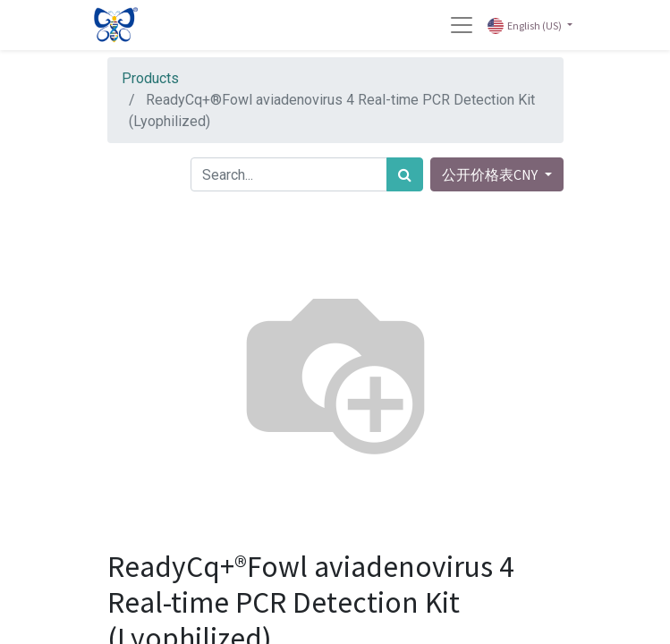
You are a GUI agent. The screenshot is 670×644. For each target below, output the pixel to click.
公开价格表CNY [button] (491, 174)
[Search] (405, 174)
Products (150, 78)
